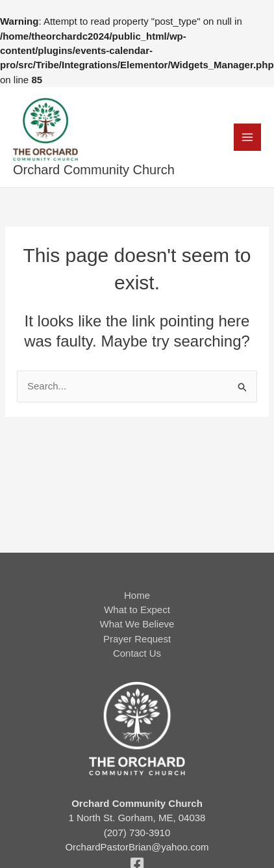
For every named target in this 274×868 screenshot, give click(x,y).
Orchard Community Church (94, 170)
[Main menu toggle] (248, 138)
